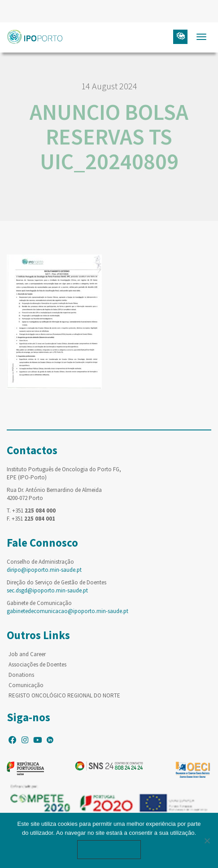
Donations (21, 675)
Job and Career (27, 654)
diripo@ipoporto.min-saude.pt (44, 570)
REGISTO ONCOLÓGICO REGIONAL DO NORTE (64, 695)
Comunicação (26, 685)
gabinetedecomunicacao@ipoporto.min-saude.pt (68, 611)
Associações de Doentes (37, 664)
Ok (109, 849)
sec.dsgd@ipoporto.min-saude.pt (47, 590)
